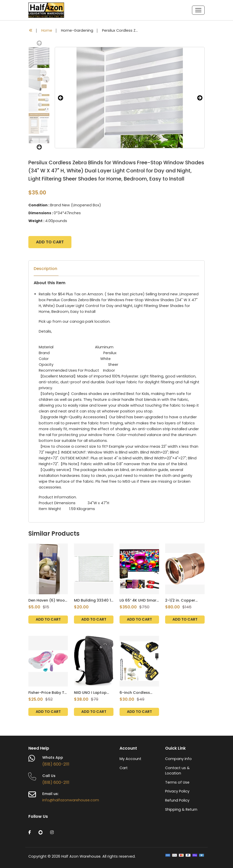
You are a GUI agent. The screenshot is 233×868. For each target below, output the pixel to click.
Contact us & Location (177, 771)
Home (47, 31)
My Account (130, 759)
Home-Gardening (77, 31)
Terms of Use (177, 782)
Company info (178, 759)
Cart (124, 768)
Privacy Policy (177, 791)
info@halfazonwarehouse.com (71, 800)
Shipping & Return (181, 809)
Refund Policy (177, 800)
